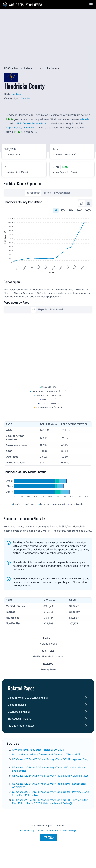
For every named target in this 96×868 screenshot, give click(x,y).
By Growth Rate (62, 193)
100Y (88, 210)
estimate (85, 119)
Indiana (29, 68)
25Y (71, 210)
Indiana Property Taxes (21, 730)
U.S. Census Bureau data (31, 123)
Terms (40, 835)
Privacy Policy (27, 835)
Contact (49, 835)
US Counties (12, 68)
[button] (91, 5)
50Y (79, 210)
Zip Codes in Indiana (20, 723)
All (56, 210)
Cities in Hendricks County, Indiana (28, 702)
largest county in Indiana (20, 128)
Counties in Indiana (19, 716)
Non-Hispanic (57, 312)
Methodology (69, 835)
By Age (47, 193)
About (58, 835)
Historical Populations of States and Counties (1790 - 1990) (46, 759)
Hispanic (42, 312)
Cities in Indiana (17, 709)
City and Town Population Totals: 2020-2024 (39, 754)
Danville (25, 98)
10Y (63, 210)
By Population (33, 193)
